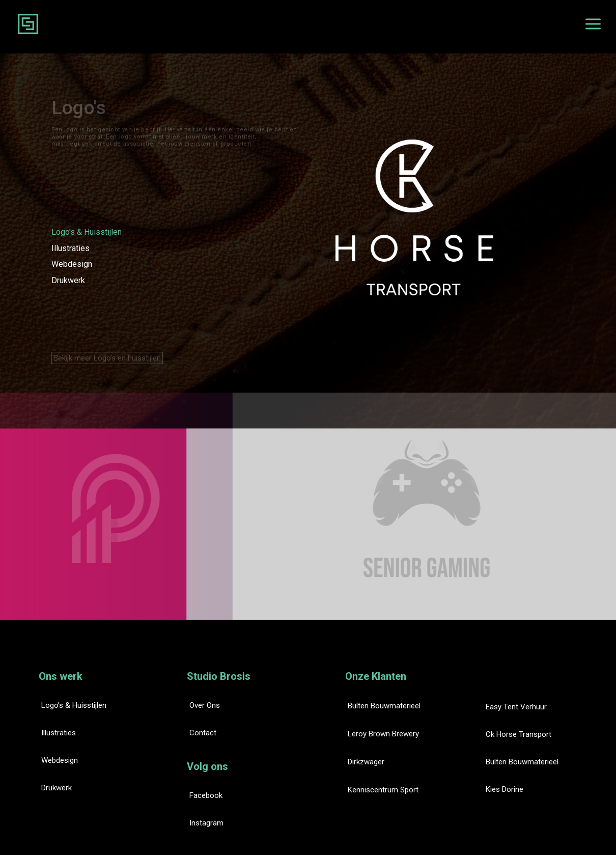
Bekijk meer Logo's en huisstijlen (107, 358)
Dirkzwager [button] (366, 762)
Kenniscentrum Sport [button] (383, 790)
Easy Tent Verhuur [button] (516, 707)
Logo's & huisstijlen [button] (74, 705)
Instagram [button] (206, 823)
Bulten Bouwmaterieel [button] (384, 706)
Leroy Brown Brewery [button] (383, 734)
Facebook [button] (206, 795)
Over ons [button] (205, 705)
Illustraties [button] (59, 733)
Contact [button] (203, 733)
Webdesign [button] (60, 760)
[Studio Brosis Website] (28, 24)
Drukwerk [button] (57, 788)
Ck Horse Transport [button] (519, 734)
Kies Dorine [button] (505, 789)
